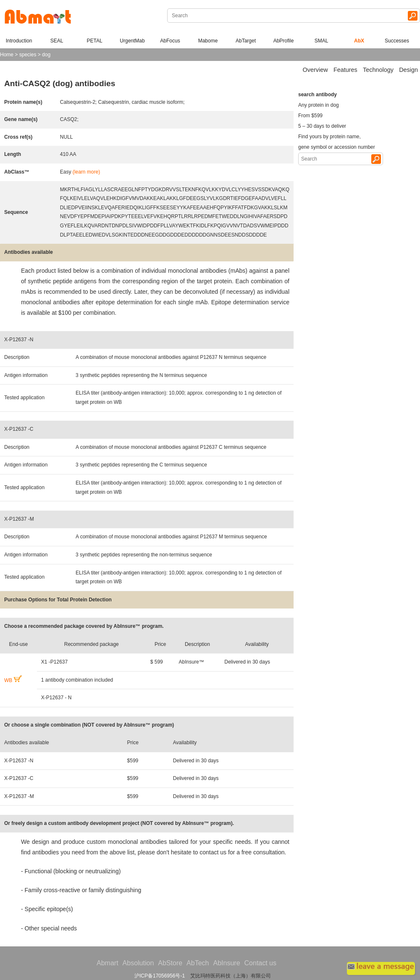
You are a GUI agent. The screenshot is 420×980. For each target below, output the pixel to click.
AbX (359, 41)
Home (7, 55)
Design (408, 70)
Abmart (108, 963)
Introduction (19, 41)
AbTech (198, 963)
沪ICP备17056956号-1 (160, 976)
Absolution (138, 963)
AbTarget (246, 41)
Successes (397, 41)
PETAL (94, 41)
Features (345, 70)
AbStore (170, 963)
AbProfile (284, 41)
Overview (315, 70)
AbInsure (226, 963)
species (28, 55)
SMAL (322, 41)
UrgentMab (132, 41)
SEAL (57, 41)
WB (13, 680)
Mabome (208, 41)
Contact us (260, 963)
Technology (378, 70)
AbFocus (170, 41)
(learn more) (86, 172)
